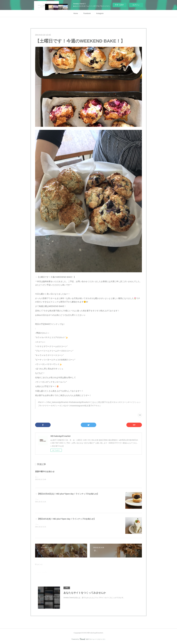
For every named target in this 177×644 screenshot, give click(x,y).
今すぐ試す (119, 5)
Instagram (100, 13)
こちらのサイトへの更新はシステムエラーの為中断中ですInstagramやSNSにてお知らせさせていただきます (75, 477)
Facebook (87, 13)
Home (76, 13)
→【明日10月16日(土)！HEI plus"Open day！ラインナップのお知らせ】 (67, 494)
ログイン (136, 5)
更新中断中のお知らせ (45, 472)
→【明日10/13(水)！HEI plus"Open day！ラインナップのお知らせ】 (65, 519)
